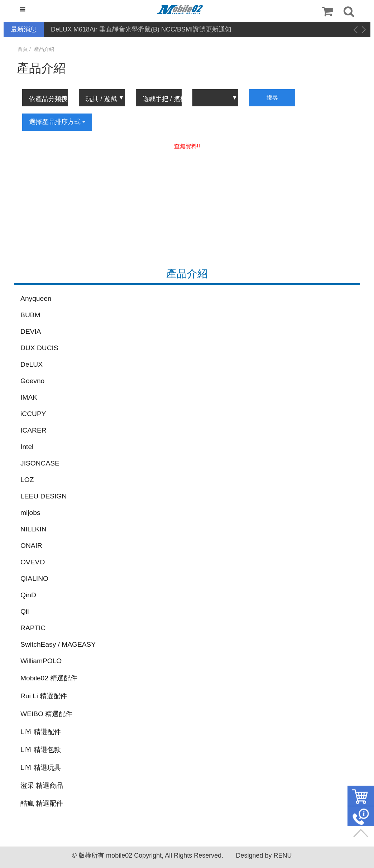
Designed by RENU (264, 855)
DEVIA (31, 331)
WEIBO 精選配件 (46, 714)
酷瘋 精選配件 (42, 803)
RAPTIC (33, 628)
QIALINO (34, 578)
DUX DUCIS (39, 348)
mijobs (30, 513)
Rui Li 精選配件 (44, 696)
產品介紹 (44, 49)
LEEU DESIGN (44, 496)
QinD (28, 595)
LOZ (27, 480)
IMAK (29, 397)
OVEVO (33, 562)
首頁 (23, 49)
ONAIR (31, 546)
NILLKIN (33, 529)
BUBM (30, 315)
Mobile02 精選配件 (49, 678)
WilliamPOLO (41, 661)
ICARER (33, 430)
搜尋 (272, 98)
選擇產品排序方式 (57, 122)
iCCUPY (33, 414)
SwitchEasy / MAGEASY (58, 644)
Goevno (32, 381)
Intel (27, 447)
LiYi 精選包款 (41, 750)
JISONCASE (40, 463)
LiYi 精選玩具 (41, 768)
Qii (25, 611)
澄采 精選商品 (42, 785)
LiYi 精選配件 (41, 732)
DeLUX (32, 364)
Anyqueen (36, 298)
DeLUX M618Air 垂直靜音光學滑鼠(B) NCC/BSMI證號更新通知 (141, 29)
